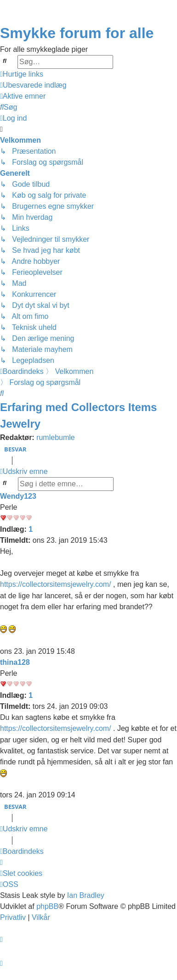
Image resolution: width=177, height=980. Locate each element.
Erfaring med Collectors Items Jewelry (78, 415)
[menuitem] (33, 85)
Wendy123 (18, 496)
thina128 (15, 662)
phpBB (47, 906)
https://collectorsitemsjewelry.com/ (56, 584)
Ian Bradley (86, 895)
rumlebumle (56, 437)
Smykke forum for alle (77, 33)
